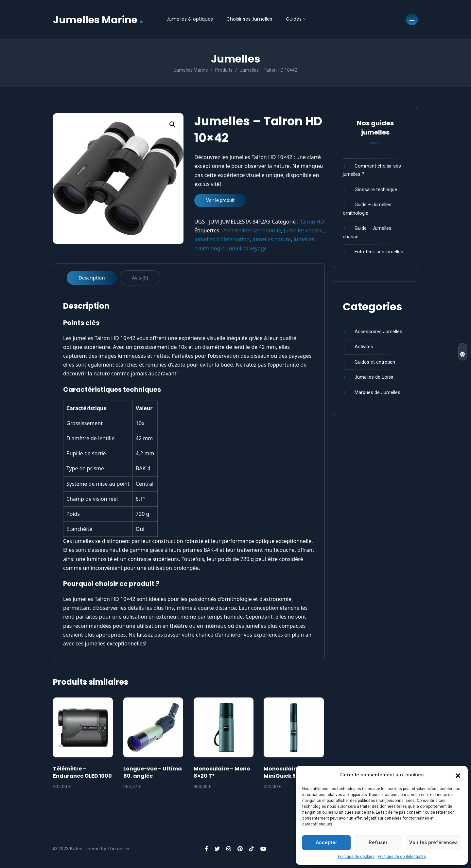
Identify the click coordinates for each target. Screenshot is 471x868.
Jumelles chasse (303, 230)
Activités (364, 347)
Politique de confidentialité (402, 857)
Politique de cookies (356, 857)
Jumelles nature (272, 239)
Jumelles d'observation (222, 239)
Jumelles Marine (98, 19)
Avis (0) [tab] (140, 278)
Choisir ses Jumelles (249, 19)
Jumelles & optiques (190, 19)
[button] (458, 775)
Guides (294, 19)
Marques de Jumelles (377, 392)
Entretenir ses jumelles (379, 252)
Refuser (378, 842)
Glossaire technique (376, 190)
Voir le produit (220, 200)
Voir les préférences (433, 842)
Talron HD (312, 222)
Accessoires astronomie (252, 230)
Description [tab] (92, 278)
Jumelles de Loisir (374, 377)
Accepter (326, 842)
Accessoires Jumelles (378, 332)
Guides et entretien (375, 362)
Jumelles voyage (247, 248)
